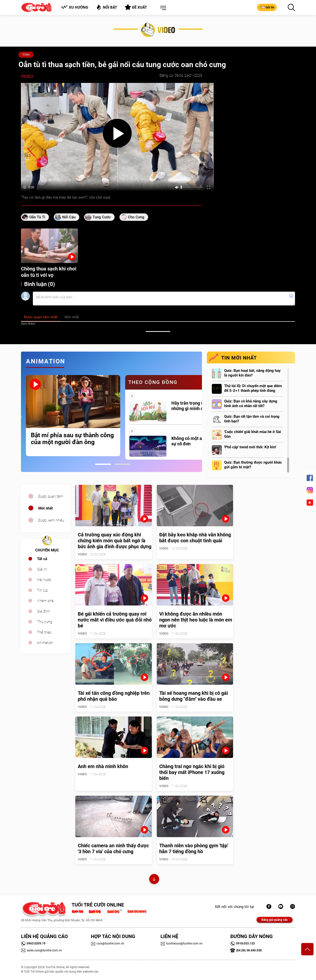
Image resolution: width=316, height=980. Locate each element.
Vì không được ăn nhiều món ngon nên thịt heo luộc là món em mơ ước (196, 620)
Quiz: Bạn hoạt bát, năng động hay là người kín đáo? (252, 373)
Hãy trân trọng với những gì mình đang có (194, 406)
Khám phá (45, 601)
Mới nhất (46, 508)
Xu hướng (74, 7)
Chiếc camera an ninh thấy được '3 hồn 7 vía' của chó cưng (113, 848)
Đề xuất (136, 7)
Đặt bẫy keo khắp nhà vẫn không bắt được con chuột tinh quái (195, 538)
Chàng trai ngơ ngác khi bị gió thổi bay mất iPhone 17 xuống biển (192, 772)
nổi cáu (69, 217)
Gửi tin (267, 7)
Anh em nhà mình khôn (103, 766)
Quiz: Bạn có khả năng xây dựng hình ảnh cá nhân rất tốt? (251, 404)
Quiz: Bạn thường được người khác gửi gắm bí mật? (253, 465)
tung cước (102, 217)
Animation (45, 643)
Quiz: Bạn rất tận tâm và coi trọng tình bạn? (252, 419)
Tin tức (43, 590)
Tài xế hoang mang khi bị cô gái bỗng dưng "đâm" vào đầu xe (194, 696)
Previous (20, 417)
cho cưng (136, 217)
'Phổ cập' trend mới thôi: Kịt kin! (250, 447)
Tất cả (42, 559)
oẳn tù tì (37, 217)
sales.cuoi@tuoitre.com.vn (41, 950)
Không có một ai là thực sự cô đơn (195, 441)
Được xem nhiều (51, 520)
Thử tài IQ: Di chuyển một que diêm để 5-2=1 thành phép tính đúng (253, 388)
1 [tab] (103, 464)
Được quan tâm (51, 496)
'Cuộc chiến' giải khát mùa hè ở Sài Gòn (253, 434)
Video (26, 55)
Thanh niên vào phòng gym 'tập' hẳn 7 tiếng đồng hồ (194, 848)
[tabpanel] (73, 415)
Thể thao (44, 632)
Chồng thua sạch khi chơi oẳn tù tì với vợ (49, 272)
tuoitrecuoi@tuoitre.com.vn (181, 943)
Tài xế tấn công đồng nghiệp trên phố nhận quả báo (114, 696)
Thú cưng (45, 622)
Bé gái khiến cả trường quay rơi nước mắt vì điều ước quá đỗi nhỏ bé (115, 620)
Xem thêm (28, 324)
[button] (162, 8)
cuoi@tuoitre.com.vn (108, 943)
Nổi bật (107, 7)
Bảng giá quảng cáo (275, 920)
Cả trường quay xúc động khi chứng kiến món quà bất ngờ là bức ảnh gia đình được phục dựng (115, 541)
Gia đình (43, 611)
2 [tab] (123, 464)
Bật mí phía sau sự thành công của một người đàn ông (72, 439)
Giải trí (42, 569)
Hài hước (44, 580)
